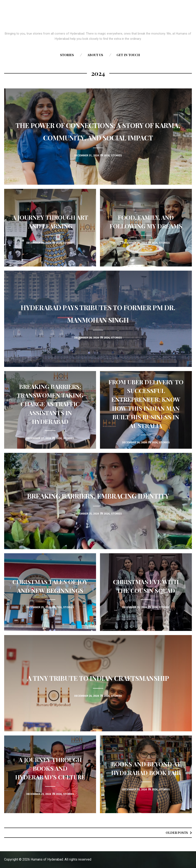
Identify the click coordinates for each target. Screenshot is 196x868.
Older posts (176, 832)
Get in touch (128, 55)
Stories (67, 55)
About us (95, 55)
